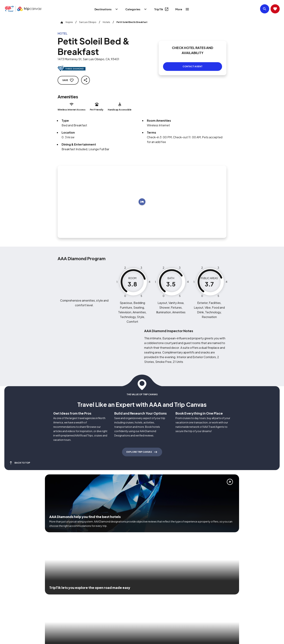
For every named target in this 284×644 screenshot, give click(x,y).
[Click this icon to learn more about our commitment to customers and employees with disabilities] (10, 592)
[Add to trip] (142, 197)
